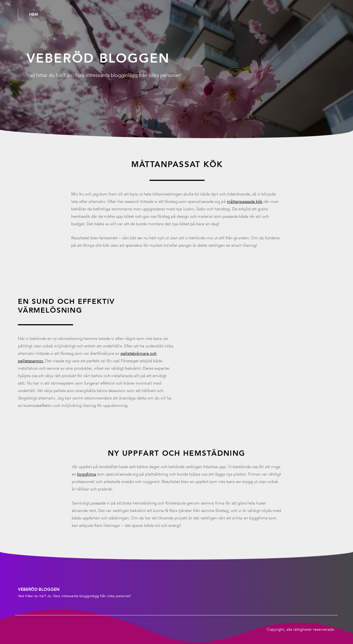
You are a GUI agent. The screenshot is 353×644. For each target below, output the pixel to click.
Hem (34, 14)
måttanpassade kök (245, 202)
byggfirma (87, 474)
